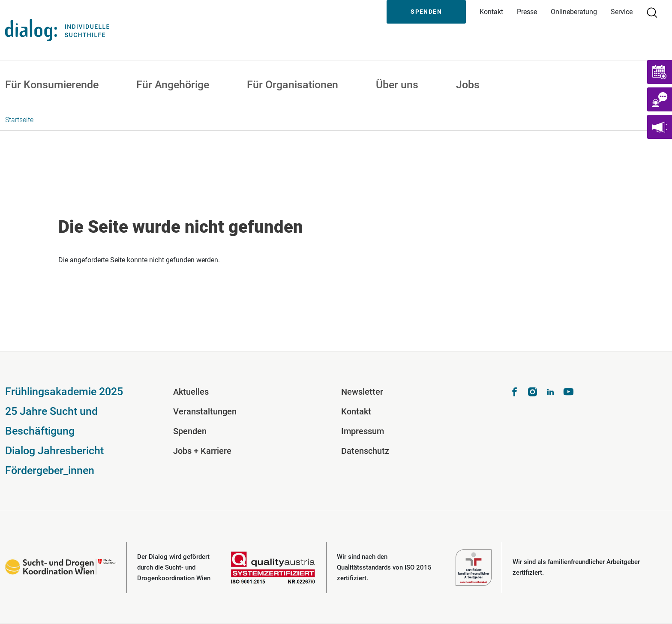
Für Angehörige (173, 85)
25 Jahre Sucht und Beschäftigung (51, 421)
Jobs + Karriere (202, 451)
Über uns (397, 85)
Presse (527, 12)
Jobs (468, 85)
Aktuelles (191, 392)
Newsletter (362, 392)
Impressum (363, 431)
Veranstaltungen (205, 411)
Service (622, 12)
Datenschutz (365, 451)
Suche (656, 12)
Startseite (19, 120)
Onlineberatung (574, 12)
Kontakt (491, 12)
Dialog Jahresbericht (54, 451)
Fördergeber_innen (50, 470)
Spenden (426, 12)
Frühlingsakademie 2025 (64, 391)
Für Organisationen (292, 85)
